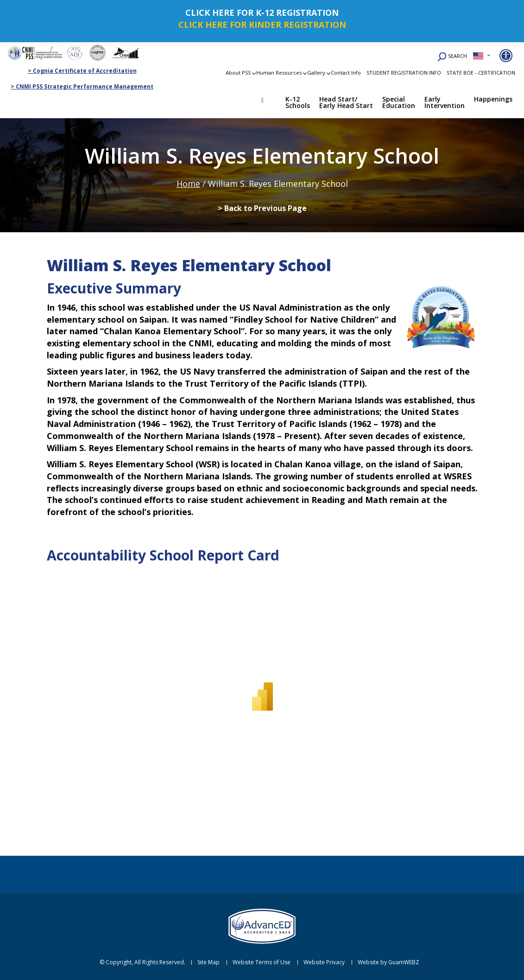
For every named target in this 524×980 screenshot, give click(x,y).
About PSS (238, 73)
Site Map (208, 962)
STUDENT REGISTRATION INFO (404, 73)
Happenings (493, 99)
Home (269, 102)
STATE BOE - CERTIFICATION (481, 73)
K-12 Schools (298, 102)
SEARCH (452, 57)
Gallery (316, 73)
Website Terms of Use (262, 962)
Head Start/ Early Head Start (346, 102)
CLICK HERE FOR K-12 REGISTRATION (262, 13)
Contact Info (346, 73)
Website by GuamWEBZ (388, 962)
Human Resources (279, 73)
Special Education (399, 102)
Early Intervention (445, 102)
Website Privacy (324, 962)
